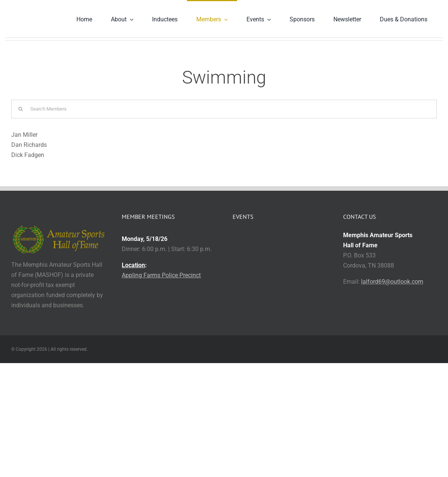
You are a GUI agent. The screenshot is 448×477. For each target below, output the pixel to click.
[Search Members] (224, 109)
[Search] (21, 109)
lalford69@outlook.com (392, 282)
